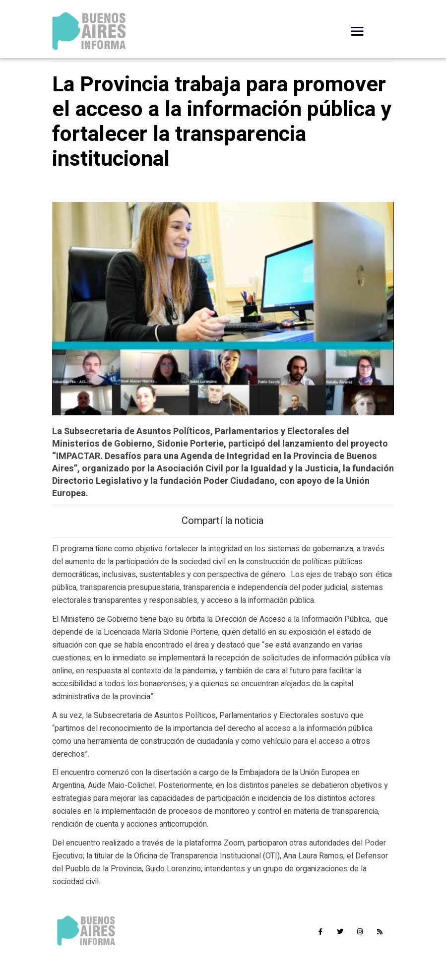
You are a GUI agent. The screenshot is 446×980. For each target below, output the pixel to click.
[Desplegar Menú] (357, 31)
